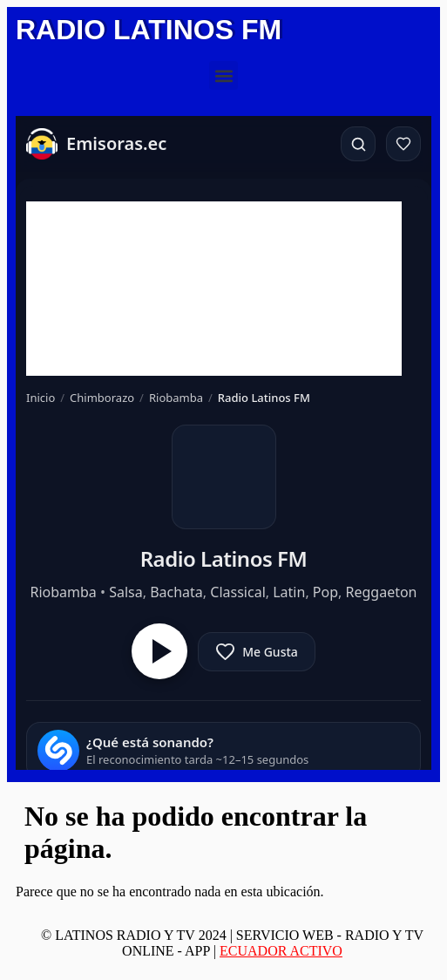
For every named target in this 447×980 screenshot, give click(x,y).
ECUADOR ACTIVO (281, 951)
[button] (223, 75)
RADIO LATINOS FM (149, 30)
